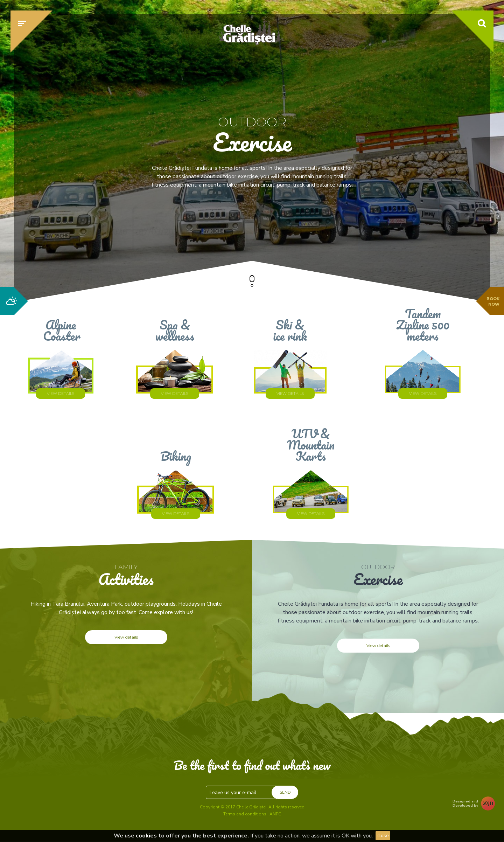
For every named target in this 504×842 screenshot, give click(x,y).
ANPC (275, 814)
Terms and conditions (245, 814)
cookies (146, 836)
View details (126, 637)
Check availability (379, 230)
